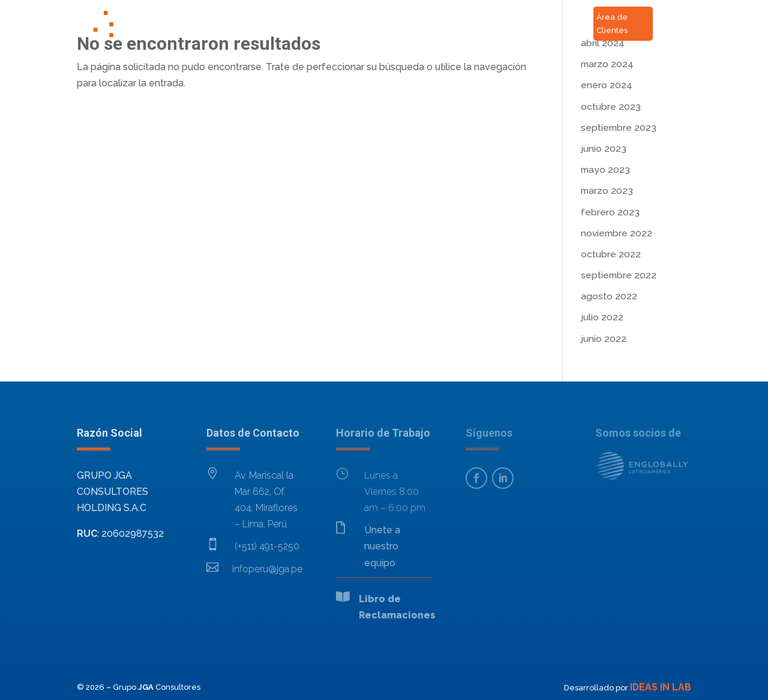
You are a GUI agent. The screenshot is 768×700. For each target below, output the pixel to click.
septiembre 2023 (619, 127)
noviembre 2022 (616, 233)
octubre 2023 (611, 106)
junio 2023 (604, 148)
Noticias (464, 13)
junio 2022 (604, 339)
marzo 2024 (607, 64)
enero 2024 (607, 85)
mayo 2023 (605, 169)
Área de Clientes (612, 24)
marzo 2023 (607, 190)
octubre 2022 (611, 254)
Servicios (346, 13)
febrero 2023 (610, 212)
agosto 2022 (609, 296)
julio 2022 (602, 317)
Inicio (236, 13)
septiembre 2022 (619, 275)
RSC (474, 34)
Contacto (406, 13)
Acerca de (287, 13)
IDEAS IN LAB (661, 687)
